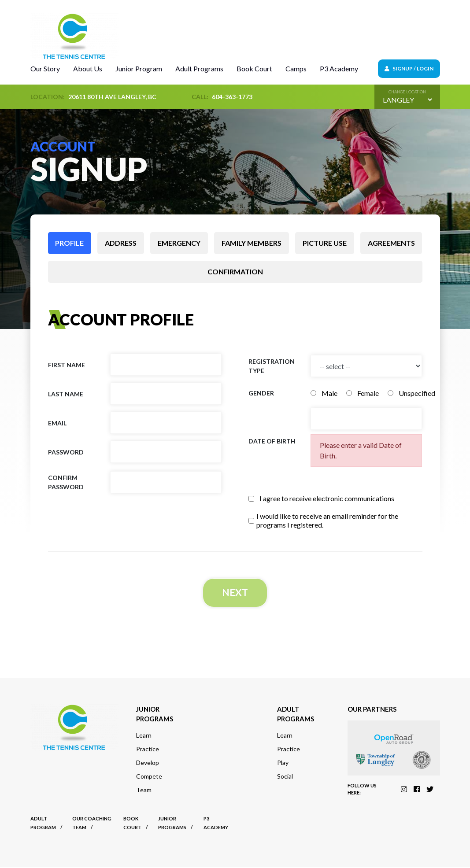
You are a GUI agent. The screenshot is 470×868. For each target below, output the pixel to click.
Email (57, 423)
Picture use (325, 243)
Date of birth (272, 441)
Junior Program (139, 68)
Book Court (254, 68)
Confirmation (235, 271)
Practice (148, 750)
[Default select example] (407, 100)
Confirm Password (66, 482)
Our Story (45, 68)
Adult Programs (199, 68)
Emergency (179, 243)
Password (66, 452)
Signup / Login (409, 68)
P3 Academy (339, 68)
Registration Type (272, 366)
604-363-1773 (232, 97)
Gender (261, 393)
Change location (407, 92)
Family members (252, 243)
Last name (66, 394)
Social (285, 777)
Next (235, 593)
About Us (88, 68)
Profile (69, 243)
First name (67, 365)
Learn (144, 736)
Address (121, 243)
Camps (296, 68)
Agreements (391, 243)
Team (144, 791)
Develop (148, 763)
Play (283, 763)
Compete (149, 777)
